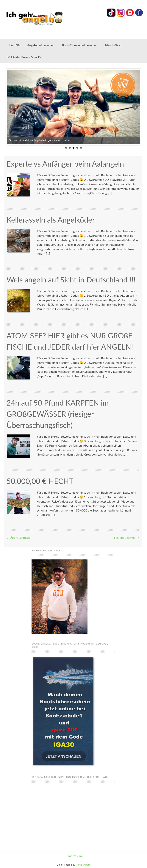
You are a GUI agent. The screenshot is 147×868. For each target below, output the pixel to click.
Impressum (75, 856)
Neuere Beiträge (126, 538)
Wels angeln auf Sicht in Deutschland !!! (71, 280)
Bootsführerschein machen (80, 45)
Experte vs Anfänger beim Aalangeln (65, 164)
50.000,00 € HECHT (40, 481)
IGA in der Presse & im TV (24, 57)
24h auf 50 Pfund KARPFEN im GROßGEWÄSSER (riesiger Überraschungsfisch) (58, 414)
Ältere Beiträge (18, 538)
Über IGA (14, 45)
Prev (12, 107)
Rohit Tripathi (84, 865)
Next (135, 107)
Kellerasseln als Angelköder (51, 220)
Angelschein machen (41, 45)
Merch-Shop (113, 45)
